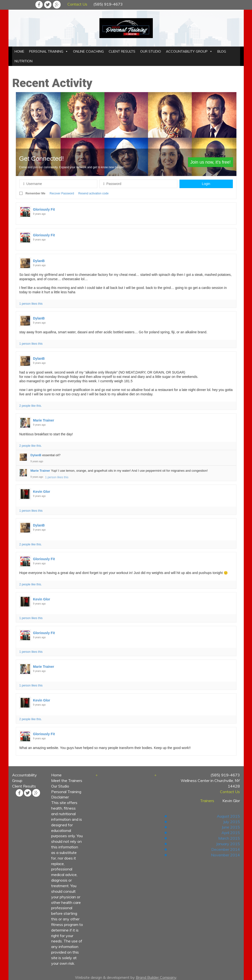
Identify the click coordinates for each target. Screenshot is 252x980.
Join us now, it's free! (210, 162)
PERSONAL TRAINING (46, 51)
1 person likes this (31, 304)
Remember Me (35, 193)
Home (56, 775)
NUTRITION (24, 61)
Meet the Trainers (67, 781)
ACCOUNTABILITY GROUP (187, 51)
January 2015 (228, 844)
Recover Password (62, 193)
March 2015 (229, 838)
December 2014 (226, 849)
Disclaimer (60, 797)
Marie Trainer (44, 420)
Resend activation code (93, 193)
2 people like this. (31, 406)
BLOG (222, 51)
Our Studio (60, 786)
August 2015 (228, 816)
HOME (19, 51)
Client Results (24, 786)
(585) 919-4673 (108, 4)
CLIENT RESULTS (122, 51)
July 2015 (232, 822)
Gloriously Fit (44, 209)
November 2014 (225, 855)
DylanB (39, 261)
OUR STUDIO (151, 51)
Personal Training (66, 792)
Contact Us (77, 4)
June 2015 (231, 827)
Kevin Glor (42, 492)
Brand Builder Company (156, 977)
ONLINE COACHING (88, 51)
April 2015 (231, 833)
